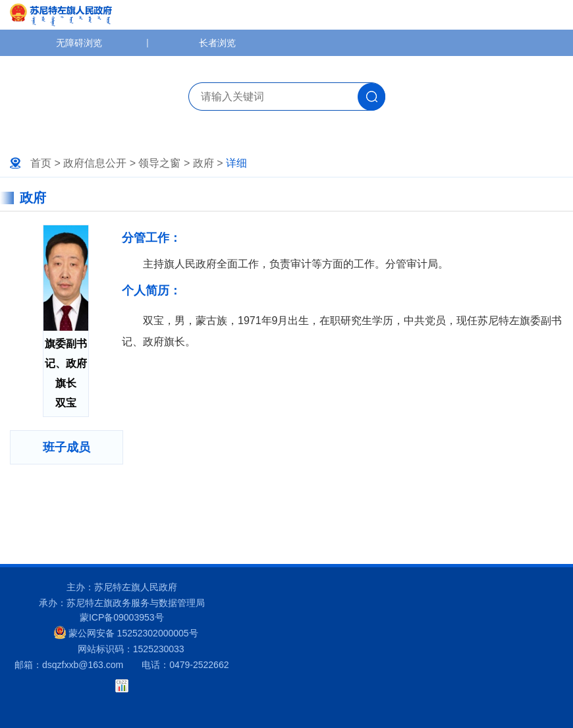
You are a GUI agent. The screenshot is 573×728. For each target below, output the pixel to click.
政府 (204, 163)
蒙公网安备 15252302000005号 (126, 632)
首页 (41, 163)
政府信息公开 (95, 163)
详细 (236, 163)
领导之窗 (159, 163)
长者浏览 (217, 43)
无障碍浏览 (79, 43)
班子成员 (67, 447)
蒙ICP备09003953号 (122, 617)
